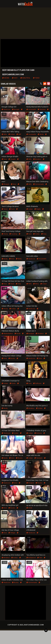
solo (29, 383)
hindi (11, 284)
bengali (16, 109)
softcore (37, 383)
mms (36, 284)
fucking (13, 234)
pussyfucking (32, 310)
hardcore (6, 109)
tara (40, 558)
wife (4, 134)
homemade (38, 184)
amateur (37, 159)
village (12, 533)
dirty (18, 284)
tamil (5, 209)
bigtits (38, 209)
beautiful (25, 78)
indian (6, 78)
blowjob (5, 184)
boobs (12, 358)
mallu (19, 259)
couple (12, 159)
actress (38, 433)
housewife (31, 109)
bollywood (31, 558)
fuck (12, 209)
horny (5, 234)
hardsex (42, 109)
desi (4, 159)
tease (36, 78)
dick (4, 508)
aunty (41, 134)
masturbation (7, 334)
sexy (15, 78)
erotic (13, 383)
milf (19, 134)
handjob (38, 458)
